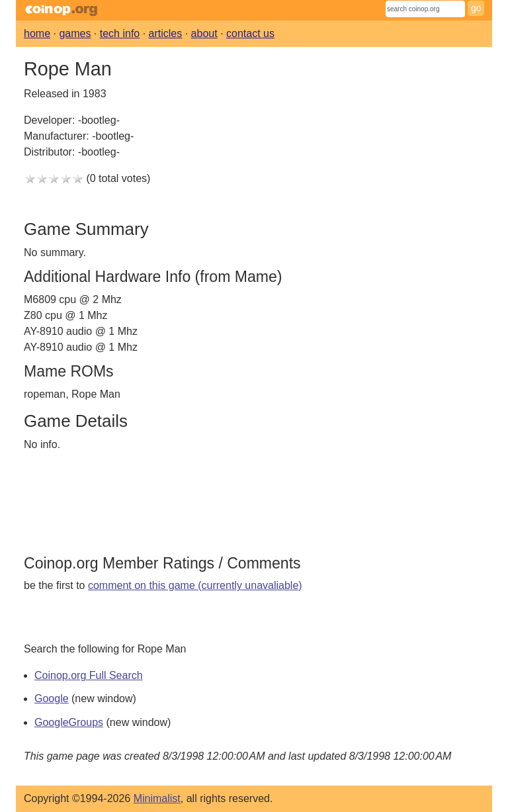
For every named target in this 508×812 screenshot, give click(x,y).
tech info (120, 33)
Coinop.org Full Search (89, 675)
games (75, 33)
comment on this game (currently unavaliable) (195, 585)
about (204, 33)
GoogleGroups (69, 722)
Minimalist (157, 798)
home (37, 33)
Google (52, 699)
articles (166, 33)
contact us (250, 33)
